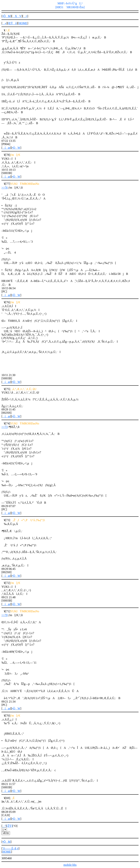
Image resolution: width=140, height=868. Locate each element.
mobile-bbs (70, 865)
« (4, 23)
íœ (6, 148)
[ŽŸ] (9, 826)
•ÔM (6, 16)
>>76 (5, 188)
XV (17, 16)
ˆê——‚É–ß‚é (10, 848)
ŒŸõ (12, 23)
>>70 (5, 615)
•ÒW (16, 148)
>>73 (5, 427)
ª (4, 826)
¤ (25, 16)
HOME (23, 23)
